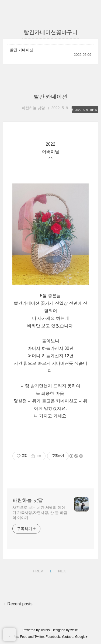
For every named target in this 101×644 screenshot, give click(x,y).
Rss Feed (20, 637)
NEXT (62, 570)
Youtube (68, 637)
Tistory (45, 630)
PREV (37, 570)
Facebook (53, 637)
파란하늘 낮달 (28, 500)
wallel (74, 630)
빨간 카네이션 (22, 50)
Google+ (81, 637)
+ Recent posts (18, 604)
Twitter (39, 637)
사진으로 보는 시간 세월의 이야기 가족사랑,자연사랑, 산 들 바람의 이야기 (40, 513)
